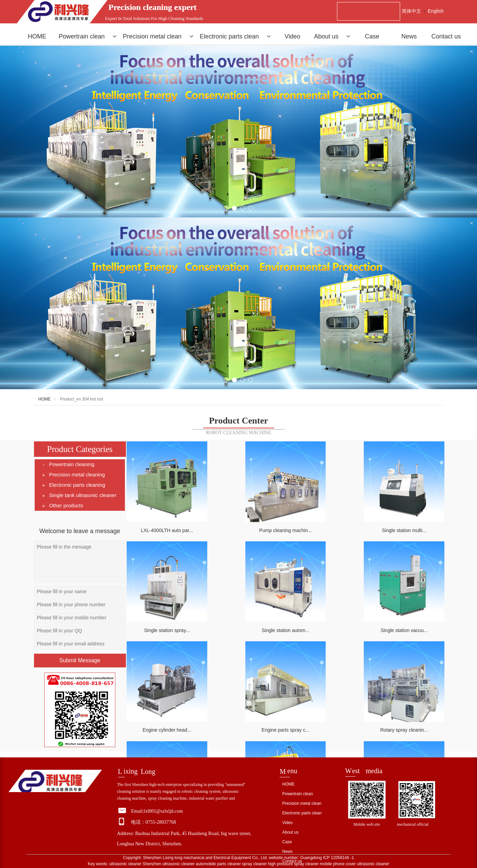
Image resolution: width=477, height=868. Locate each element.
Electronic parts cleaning (73, 485)
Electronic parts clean (235, 36)
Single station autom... (165, 623)
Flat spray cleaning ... (406, 720)
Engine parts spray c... (406, 623)
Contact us (446, 36)
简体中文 (411, 11)
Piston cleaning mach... (246, 720)
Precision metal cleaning (73, 475)
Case (372, 36)
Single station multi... (325, 527)
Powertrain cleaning (68, 464)
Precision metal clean (158, 36)
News (409, 36)
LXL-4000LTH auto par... (165, 527)
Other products (62, 506)
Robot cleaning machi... (326, 720)
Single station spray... (406, 527)
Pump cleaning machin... (245, 527)
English (436, 11)
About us (332, 36)
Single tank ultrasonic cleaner (79, 495)
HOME (37, 36)
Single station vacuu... (246, 623)
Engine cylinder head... (326, 623)
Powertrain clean (88, 36)
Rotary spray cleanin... (165, 720)
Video (292, 36)
